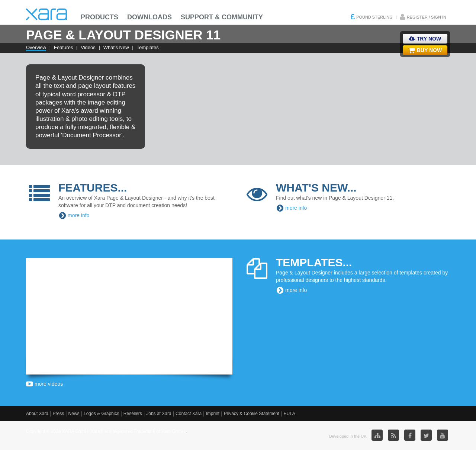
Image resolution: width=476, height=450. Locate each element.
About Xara (37, 414)
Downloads (149, 17)
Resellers (133, 414)
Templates (148, 47)
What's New (116, 47)
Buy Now (425, 50)
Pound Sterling (374, 17)
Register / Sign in (427, 17)
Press (58, 414)
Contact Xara (189, 414)
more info (78, 215)
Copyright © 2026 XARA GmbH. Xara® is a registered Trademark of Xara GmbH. (106, 431)
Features (63, 47)
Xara (46, 14)
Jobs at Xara (159, 414)
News (74, 414)
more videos (44, 384)
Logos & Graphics (101, 414)
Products (99, 17)
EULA (289, 414)
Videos (88, 47)
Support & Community (222, 17)
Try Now (425, 39)
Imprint (213, 414)
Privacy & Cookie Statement (252, 414)
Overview (36, 47)
